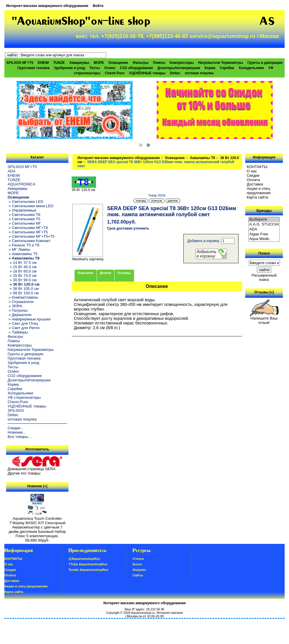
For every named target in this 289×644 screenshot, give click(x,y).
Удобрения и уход (69, 68)
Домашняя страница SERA (31, 469)
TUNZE (59, 63)
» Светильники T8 (24, 215)
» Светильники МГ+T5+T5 (31, 236)
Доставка (255, 184)
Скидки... (15, 428)
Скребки (227, 68)
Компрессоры (182, 63)
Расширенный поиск (264, 277)
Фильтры (141, 63)
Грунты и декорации (265, 63)
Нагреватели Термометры (221, 63)
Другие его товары (24, 473)
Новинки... (17, 432)
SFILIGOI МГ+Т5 (20, 63)
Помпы (159, 63)
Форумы (139, 570)
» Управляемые (22, 210)
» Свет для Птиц (23, 323)
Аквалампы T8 (202, 158)
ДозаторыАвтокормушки (179, 68)
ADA (11, 171)
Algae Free (264, 234)
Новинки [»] (37, 486)
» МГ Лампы (19, 249)
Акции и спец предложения (259, 191)
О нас (252, 171)
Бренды (264, 211)
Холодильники (251, 68)
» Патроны (18, 310)
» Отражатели (20, 302)
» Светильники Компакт (29, 241)
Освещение (175, 158)
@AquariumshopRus (84, 559)
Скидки (253, 175)
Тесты (95, 68)
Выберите (264, 220)
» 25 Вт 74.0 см (22, 276)
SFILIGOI (16, 411)
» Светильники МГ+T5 (28, 232)
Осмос (110, 68)
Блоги (137, 564)
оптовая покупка (199, 73)
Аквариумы (79, 63)
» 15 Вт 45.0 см (22, 267)
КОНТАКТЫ (257, 167)
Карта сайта (257, 197)
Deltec (175, 73)
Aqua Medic (264, 239)
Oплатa (253, 180)
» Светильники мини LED (30, 206)
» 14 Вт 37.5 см (22, 263)
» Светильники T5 (24, 219)
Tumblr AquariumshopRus (88, 570)
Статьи (138, 559)
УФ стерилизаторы (24, 397)
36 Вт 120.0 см (84, 188)
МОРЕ (99, 63)
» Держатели (19, 315)
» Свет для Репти (24, 328)
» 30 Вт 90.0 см (22, 280)
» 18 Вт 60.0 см (22, 271)
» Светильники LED (25, 202)
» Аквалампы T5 (22, 254)
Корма (210, 68)
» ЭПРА (15, 306)
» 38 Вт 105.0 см (23, 289)
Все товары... (19, 437)
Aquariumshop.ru (143, 613)
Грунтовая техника (34, 68)
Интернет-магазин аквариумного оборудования (47, 6)
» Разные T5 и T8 (24, 245)
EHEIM (43, 63)
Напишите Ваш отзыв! (264, 319)
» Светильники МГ (24, 223)
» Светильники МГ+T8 (28, 228)
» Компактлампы (23, 297)
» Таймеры (18, 332)
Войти (98, 6)
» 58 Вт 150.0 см (23, 293)
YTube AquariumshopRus (88, 564)
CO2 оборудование (136, 68)
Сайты (138, 575)
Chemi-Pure (115, 73)
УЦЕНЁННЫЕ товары (147, 73)
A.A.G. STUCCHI (264, 224)
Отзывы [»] (264, 292)
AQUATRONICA (21, 184)
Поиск (264, 253)
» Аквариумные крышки (29, 319)
